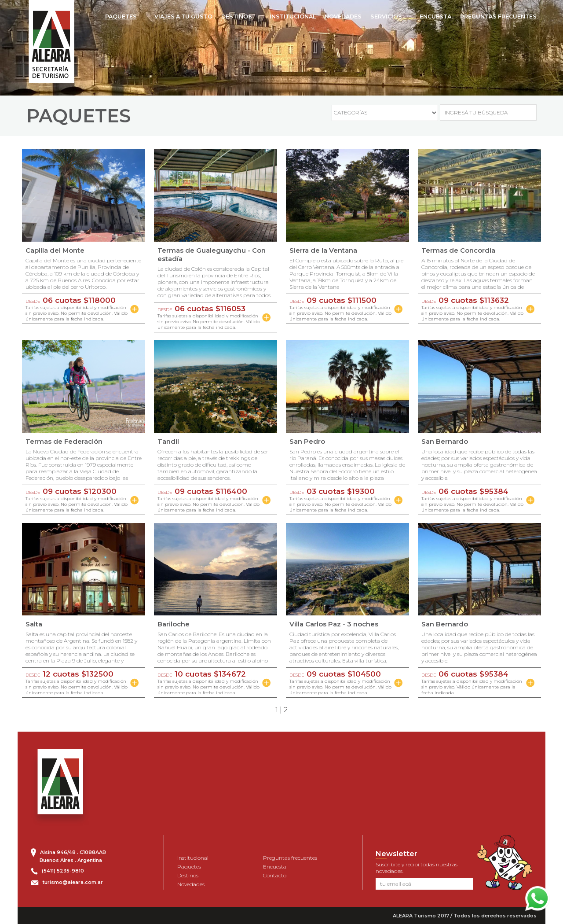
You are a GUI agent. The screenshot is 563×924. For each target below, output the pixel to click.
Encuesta (275, 867)
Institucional (193, 858)
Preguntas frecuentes (290, 858)
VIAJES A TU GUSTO (183, 17)
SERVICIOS (386, 17)
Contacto (275, 875)
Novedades (191, 884)
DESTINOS (237, 17)
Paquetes (189, 867)
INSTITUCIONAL (293, 17)
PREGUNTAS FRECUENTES (498, 17)
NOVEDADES (343, 17)
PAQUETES (121, 17)
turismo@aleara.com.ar (73, 882)
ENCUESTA (435, 17)
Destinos (188, 875)
